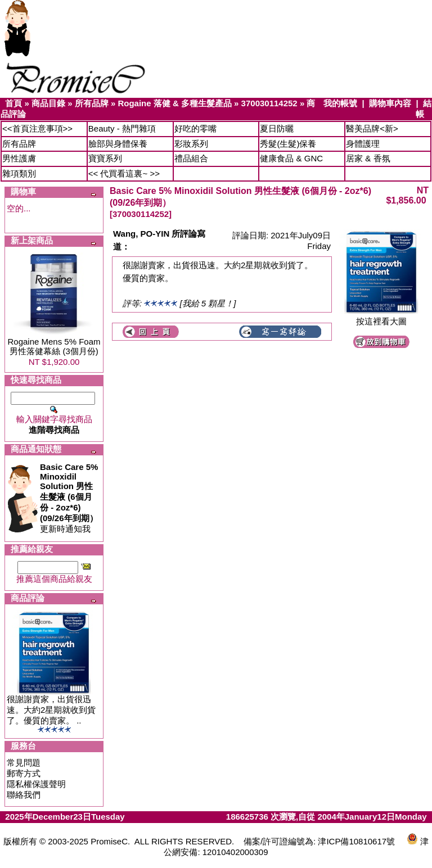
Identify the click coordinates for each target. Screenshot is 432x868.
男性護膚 (19, 158)
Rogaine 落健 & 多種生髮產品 (175, 103)
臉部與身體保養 (118, 144)
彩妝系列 (191, 144)
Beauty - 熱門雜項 (122, 128)
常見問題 (24, 763)
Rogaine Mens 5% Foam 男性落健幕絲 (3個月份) (54, 346)
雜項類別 (19, 173)
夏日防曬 (277, 128)
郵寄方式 (24, 773)
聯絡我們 (24, 795)
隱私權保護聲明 (36, 784)
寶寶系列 (105, 158)
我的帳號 (340, 103)
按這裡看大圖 (381, 317)
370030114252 (269, 103)
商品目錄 (48, 103)
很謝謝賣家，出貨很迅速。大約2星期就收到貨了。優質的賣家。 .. (51, 710)
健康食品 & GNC (291, 158)
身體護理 (363, 144)
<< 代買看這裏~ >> (124, 173)
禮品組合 (191, 158)
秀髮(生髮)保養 (288, 144)
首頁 (13, 103)
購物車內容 (390, 103)
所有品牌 (92, 103)
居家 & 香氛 (368, 158)
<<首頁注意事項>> (37, 128)
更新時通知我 (69, 498)
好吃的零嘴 (195, 128)
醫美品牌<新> (372, 128)
